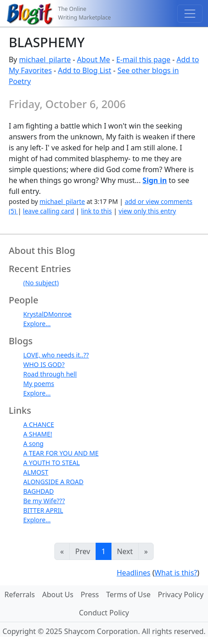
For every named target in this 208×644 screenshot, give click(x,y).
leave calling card (49, 211)
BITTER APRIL (43, 510)
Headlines (133, 573)
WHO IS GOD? (44, 364)
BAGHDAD (38, 491)
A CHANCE (39, 424)
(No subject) (41, 283)
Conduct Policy (104, 613)
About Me (94, 59)
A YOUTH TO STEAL (51, 463)
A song (33, 443)
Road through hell (50, 374)
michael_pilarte (45, 59)
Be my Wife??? (44, 501)
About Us (58, 594)
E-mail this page (143, 59)
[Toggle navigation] (190, 14)
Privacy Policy (181, 594)
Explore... (37, 324)
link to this (97, 211)
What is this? (176, 573)
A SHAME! (38, 434)
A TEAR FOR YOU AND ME (61, 453)
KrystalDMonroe (47, 314)
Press (90, 594)
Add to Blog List (85, 70)
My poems (39, 384)
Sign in (155, 180)
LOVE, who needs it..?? (56, 355)
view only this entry (148, 211)
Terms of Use (128, 594)
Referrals (20, 594)
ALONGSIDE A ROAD (53, 482)
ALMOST (36, 472)
